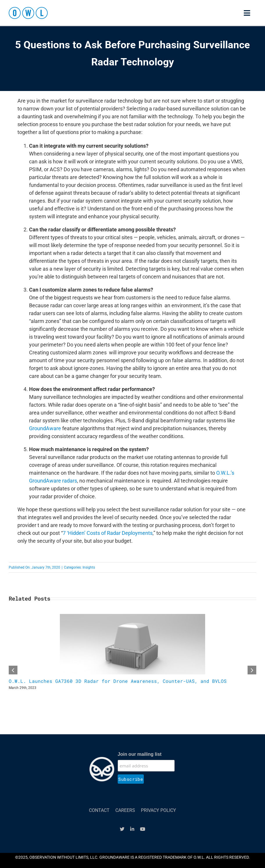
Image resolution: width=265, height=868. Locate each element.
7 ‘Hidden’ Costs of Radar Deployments (108, 533)
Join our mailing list (140, 754)
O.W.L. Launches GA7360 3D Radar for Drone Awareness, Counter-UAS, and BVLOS (118, 681)
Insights (89, 567)
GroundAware (45, 428)
